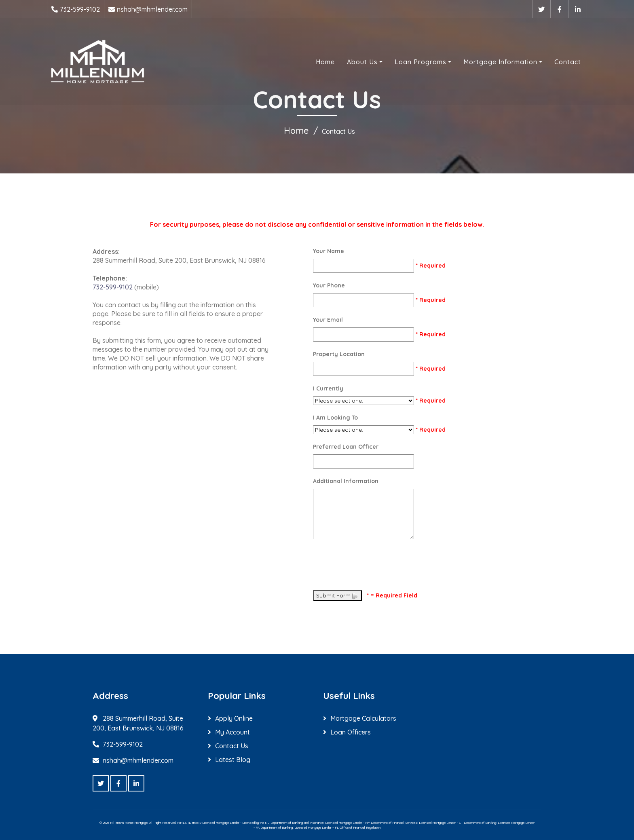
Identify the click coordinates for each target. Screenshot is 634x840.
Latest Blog (233, 760)
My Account (232, 732)
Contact (568, 62)
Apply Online (234, 718)
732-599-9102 (80, 9)
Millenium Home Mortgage (129, 823)
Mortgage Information (500, 62)
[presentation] (374, 566)
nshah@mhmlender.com (152, 9)
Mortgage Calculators (363, 718)
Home (325, 62)
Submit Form (337, 596)
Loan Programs (421, 62)
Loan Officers (351, 732)
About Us (362, 62)
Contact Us (232, 746)
